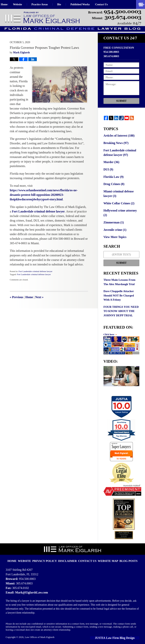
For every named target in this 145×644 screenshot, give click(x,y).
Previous (17, 302)
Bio (67, 4)
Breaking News (115, 148)
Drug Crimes (113, 187)
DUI (108, 173)
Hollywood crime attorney (121, 213)
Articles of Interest (118, 141)
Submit (121, 106)
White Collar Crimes (118, 206)
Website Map (105, 555)
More (138, 4)
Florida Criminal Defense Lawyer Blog (43, 18)
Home (8, 4)
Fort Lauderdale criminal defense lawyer (35, 276)
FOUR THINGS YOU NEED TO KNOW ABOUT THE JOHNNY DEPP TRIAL (121, 308)
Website (25, 4)
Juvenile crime (114, 227)
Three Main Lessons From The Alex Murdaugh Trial (119, 279)
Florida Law (113, 180)
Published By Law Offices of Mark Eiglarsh (115, 18)
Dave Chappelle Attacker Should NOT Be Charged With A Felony (119, 293)
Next (39, 302)
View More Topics (114, 234)
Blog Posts (124, 555)
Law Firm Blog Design (122, 634)
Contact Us (113, 4)
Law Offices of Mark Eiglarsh (40, 634)
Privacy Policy (49, 555)
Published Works (88, 4)
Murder (111, 166)
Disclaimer (69, 555)
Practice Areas (47, 4)
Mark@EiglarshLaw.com (30, 589)
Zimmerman (113, 220)
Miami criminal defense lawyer (118, 197)
